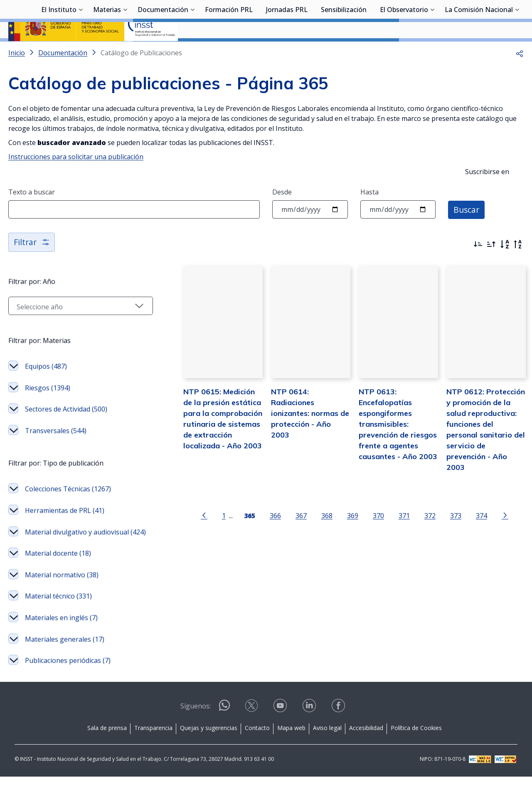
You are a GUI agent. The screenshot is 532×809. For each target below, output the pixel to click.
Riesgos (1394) (48, 416)
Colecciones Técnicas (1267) (68, 517)
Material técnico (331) (58, 635)
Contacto (257, 761)
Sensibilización (344, 52)
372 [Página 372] (420, 534)
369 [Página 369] (343, 534)
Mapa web (291, 761)
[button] (520, 75)
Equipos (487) (46, 394)
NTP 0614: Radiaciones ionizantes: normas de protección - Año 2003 (298, 432)
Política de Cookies (416, 761)
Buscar (467, 231)
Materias (107, 52)
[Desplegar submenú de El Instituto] (81, 51)
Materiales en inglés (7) (61, 657)
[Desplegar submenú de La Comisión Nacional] (517, 51)
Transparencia (153, 761)
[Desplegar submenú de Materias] (125, 51)
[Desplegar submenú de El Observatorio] (432, 51)
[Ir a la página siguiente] (495, 534)
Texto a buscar (32, 214)
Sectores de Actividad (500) (66, 437)
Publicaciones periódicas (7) (68, 699)
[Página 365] (240, 534)
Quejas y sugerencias (209, 761)
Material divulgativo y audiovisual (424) (77, 566)
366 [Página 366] (265, 534)
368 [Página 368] (317, 534)
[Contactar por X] (252, 741)
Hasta (369, 214)
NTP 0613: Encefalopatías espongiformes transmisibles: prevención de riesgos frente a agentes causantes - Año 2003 (388, 453)
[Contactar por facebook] (339, 741)
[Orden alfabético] (505, 266)
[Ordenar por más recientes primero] (478, 266)
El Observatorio (404, 52)
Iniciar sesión (492, 19)
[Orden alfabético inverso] (518, 266)
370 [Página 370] (368, 534)
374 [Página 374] (472, 534)
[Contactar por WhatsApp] (224, 741)
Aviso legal (327, 761)
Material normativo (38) (62, 613)
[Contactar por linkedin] (310, 741)
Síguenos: (196, 739)
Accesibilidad (366, 761)
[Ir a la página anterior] (194, 534)
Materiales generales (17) (65, 678)
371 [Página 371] (394, 534)
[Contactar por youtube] (281, 741)
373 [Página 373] (446, 534)
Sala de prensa (107, 761)
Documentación (163, 52)
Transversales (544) (56, 459)
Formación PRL (229, 52)
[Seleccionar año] (71, 334)
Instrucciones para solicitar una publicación (76, 179)
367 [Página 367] (291, 534)
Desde (282, 214)
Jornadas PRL (287, 52)
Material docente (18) (58, 592)
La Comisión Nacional (479, 52)
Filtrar (32, 264)
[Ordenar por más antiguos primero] (491, 266)
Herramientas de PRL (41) (65, 539)
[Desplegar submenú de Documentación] (192, 51)
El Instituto (59, 52)
